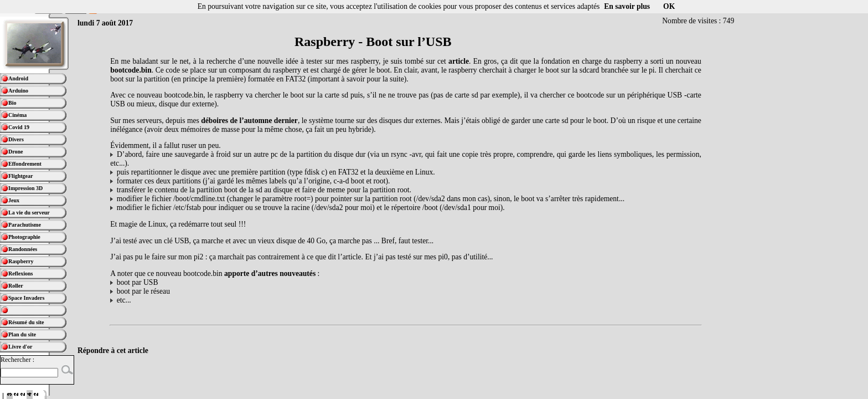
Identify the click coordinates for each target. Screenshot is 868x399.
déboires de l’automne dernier (249, 121)
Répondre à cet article (113, 351)
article (459, 61)
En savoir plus (627, 6)
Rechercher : (17, 360)
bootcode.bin (131, 70)
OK (669, 6)
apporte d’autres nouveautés (270, 273)
